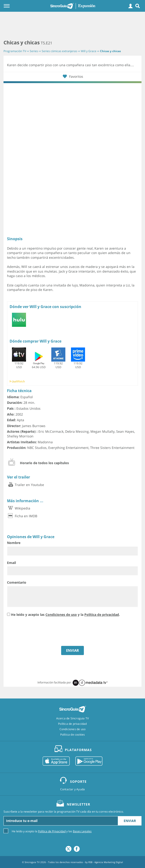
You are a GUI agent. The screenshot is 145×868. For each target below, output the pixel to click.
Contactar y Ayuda (72, 789)
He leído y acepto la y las (52, 831)
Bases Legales (82, 831)
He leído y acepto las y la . (65, 615)
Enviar (130, 821)
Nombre (14, 543)
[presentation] (43, 632)
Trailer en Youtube (26, 485)
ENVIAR (72, 650)
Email (11, 563)
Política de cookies (73, 735)
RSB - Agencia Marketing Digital (106, 862)
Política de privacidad (102, 615)
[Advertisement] (72, 26)
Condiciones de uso (61, 615)
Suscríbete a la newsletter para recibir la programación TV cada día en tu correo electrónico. (64, 812)
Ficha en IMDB (22, 516)
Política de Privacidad (52, 831)
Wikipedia (19, 508)
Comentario (17, 582)
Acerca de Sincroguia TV (73, 718)
